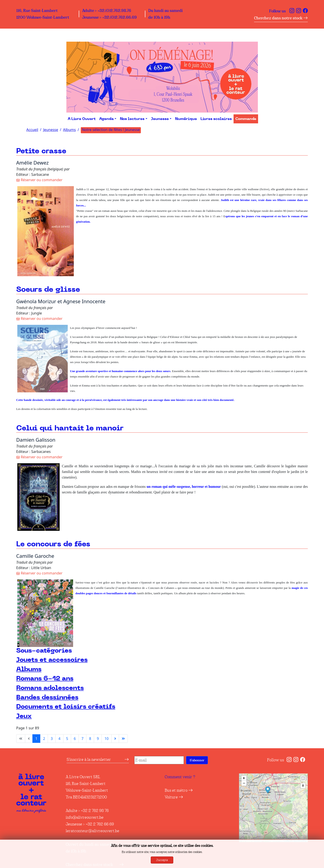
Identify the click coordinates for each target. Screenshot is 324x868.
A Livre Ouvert (82, 119)
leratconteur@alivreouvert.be (92, 831)
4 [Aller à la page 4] (59, 739)
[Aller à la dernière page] (123, 739)
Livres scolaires (216, 119)
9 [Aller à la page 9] (98, 739)
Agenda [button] (106, 119)
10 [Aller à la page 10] (106, 739)
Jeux (24, 716)
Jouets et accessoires (52, 660)
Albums (29, 669)
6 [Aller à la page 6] (75, 739)
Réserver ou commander (39, 180)
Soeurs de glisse (48, 290)
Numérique (186, 119)
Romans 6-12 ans (45, 679)
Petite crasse (41, 151)
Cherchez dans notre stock (281, 18)
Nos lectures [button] (132, 119)
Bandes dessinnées (47, 697)
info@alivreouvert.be (85, 817)
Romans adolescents (50, 688)
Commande (246, 119)
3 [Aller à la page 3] (52, 739)
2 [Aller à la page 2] (44, 739)
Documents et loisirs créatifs (66, 707)
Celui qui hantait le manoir (70, 428)
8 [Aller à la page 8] (90, 739)
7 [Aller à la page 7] (82, 739)
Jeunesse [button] (160, 119)
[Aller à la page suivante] (115, 739)
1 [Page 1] (36, 739)
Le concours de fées (53, 544)
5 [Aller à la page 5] (67, 739)
